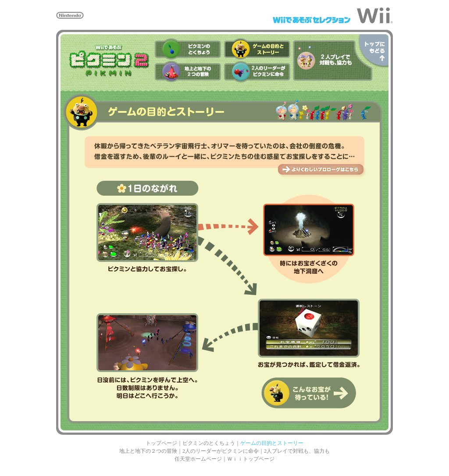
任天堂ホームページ (198, 459)
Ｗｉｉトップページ (251, 459)
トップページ (161, 443)
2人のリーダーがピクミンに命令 (221, 451)
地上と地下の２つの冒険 (148, 451)
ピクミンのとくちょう (209, 443)
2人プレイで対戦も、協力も (297, 451)
